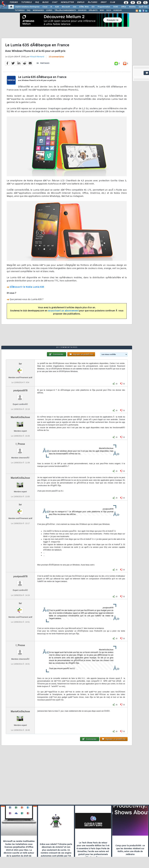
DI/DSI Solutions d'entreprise (27, 7)
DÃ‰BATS (93, 10)
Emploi (81, 2)
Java (74, 7)
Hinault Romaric (37, 57)
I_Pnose (20, 444)
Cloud (45, 7)
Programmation (104, 7)
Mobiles (132, 7)
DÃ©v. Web (84, 7)
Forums (14, 2)
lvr (20, 364)
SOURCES (82, 10)
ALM (57, 7)
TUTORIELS (20, 10)
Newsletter (67, 2)
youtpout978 (20, 390)
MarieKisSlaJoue (20, 417)
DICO (109, 10)
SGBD (116, 7)
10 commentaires (56, 57)
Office (124, 7)
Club (112, 2)
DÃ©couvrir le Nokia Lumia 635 (27, 287)
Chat (55, 2)
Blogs (45, 2)
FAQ (37, 2)
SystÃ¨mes (143, 7)
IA (51, 7)
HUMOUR (117, 10)
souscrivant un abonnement (63, 311)
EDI (93, 7)
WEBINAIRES (38, 10)
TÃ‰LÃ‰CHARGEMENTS (65, 10)
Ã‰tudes (92, 2)
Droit (104, 2)
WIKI (102, 10)
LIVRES (49, 10)
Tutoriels (26, 2)
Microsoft (66, 7)
